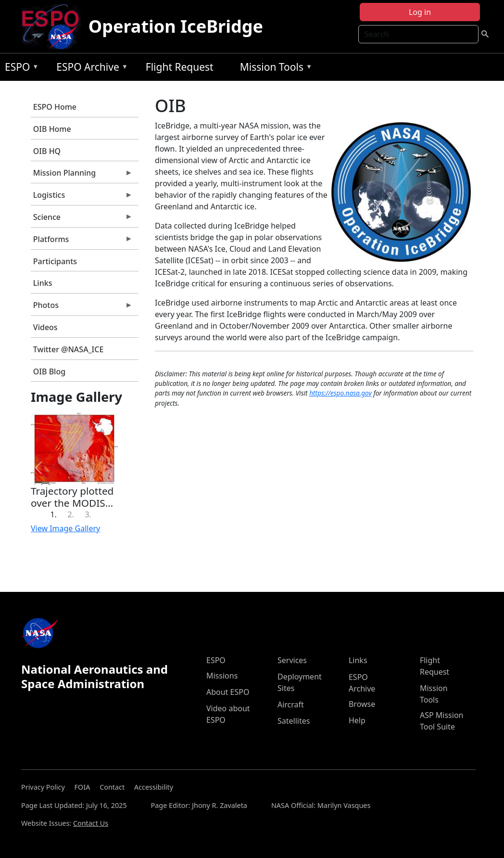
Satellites (294, 721)
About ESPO (228, 692)
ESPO (19, 69)
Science (82, 219)
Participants (55, 261)
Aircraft (291, 704)
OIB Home (52, 129)
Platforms (82, 242)
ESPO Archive (90, 69)
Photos (82, 307)
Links (43, 283)
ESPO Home (55, 107)
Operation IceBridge (176, 26)
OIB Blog (49, 371)
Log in (420, 12)
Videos (45, 327)
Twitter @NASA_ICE (69, 349)
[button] (39, 468)
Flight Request (180, 67)
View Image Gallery (65, 528)
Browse (362, 704)
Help (357, 720)
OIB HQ (47, 151)
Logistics (82, 197)
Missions (222, 676)
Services (292, 660)
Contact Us (91, 823)
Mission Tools (274, 69)
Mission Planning (82, 175)
